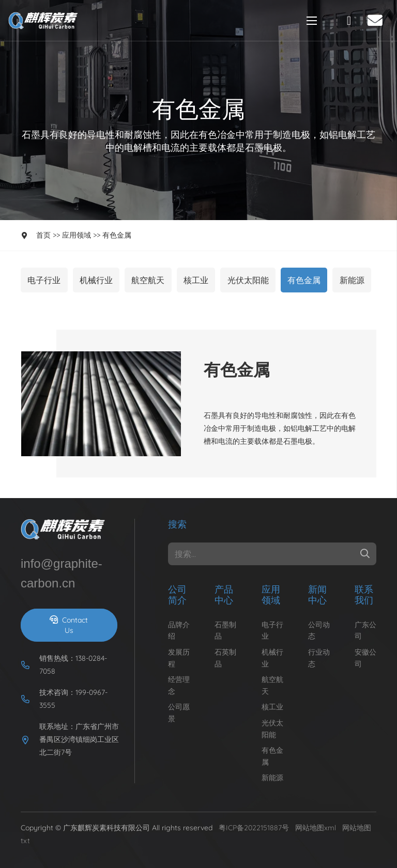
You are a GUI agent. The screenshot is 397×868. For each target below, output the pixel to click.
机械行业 (96, 280)
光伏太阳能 (248, 280)
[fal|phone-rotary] (352, 21)
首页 (43, 235)
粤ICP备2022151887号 (254, 828)
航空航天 (148, 280)
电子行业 (44, 280)
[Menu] (312, 21)
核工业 (196, 280)
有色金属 (117, 235)
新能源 (352, 280)
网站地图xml (316, 828)
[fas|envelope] (378, 20)
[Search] (365, 554)
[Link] (45, 21)
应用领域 (77, 235)
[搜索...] (272, 554)
